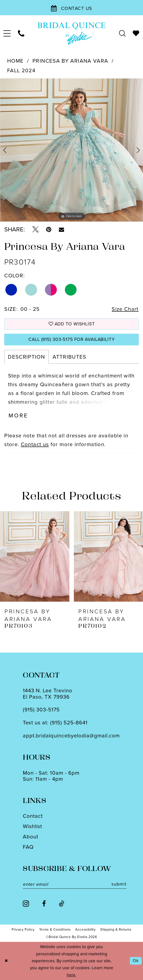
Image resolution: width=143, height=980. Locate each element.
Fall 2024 (21, 70)
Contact (33, 816)
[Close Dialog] (6, 961)
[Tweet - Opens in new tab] (35, 229)
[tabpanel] (71, 150)
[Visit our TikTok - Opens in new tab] (62, 904)
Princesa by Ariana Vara (70, 61)
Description (26, 357)
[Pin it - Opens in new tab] (49, 229)
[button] (7, 33)
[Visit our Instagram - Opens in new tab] (26, 904)
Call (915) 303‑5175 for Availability (72, 339)
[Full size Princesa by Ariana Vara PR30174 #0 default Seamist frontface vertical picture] (71, 150)
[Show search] (122, 33)
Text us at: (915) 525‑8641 (55, 722)
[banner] (71, 34)
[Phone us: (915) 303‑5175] (21, 33)
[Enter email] (75, 884)
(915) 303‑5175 (41, 709)
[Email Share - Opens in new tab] (61, 229)
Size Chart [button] (125, 309)
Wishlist (32, 826)
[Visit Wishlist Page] (136, 33)
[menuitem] (7, 33)
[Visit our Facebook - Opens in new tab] (44, 904)
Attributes (69, 357)
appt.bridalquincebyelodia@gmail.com (71, 736)
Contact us (35, 444)
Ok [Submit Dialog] (136, 961)
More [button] (18, 415)
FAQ (28, 847)
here (71, 975)
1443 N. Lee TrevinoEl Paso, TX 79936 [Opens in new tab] (47, 693)
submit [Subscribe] (119, 884)
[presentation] (35, 556)
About (31, 836)
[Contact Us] (71, 8)
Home (15, 61)
